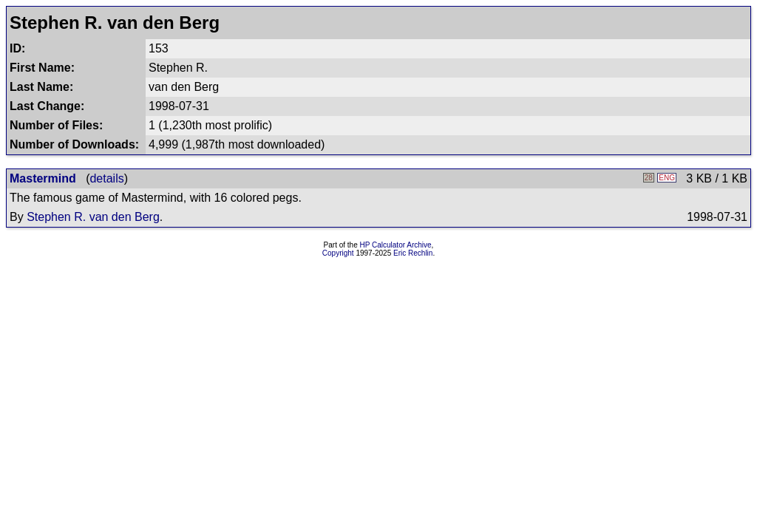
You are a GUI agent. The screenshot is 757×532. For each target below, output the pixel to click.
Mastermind (43, 178)
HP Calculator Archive (396, 245)
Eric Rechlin (413, 253)
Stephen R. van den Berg (93, 217)
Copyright (338, 253)
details (106, 178)
